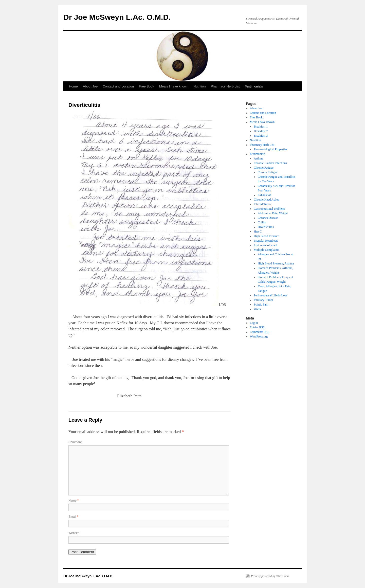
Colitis (262, 222)
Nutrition (199, 86)
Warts (257, 309)
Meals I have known (174, 86)
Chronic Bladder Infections (270, 163)
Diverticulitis (266, 227)
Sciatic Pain (261, 305)
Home (73, 86)
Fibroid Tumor (263, 204)
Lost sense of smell (265, 245)
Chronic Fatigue (264, 168)
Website (74, 533)
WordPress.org (259, 336)
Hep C (258, 231)
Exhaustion (265, 195)
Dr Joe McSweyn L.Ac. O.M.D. (117, 17)
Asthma (258, 158)
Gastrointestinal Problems (269, 209)
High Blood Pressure (266, 236)
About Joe (90, 86)
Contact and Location (118, 86)
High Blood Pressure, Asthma (276, 263)
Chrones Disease (268, 218)
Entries (257, 327)
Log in (254, 323)
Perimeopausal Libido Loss (270, 295)
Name (74, 501)
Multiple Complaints (266, 250)
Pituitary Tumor (263, 300)
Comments (260, 332)
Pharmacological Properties (270, 149)
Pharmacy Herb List (225, 86)
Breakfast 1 (261, 127)
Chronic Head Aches (266, 200)
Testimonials (254, 86)
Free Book (147, 86)
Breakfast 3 (261, 136)
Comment (75, 442)
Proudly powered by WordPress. (270, 576)
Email (73, 517)
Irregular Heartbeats (266, 241)
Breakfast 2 (261, 131)
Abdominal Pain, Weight (273, 213)
